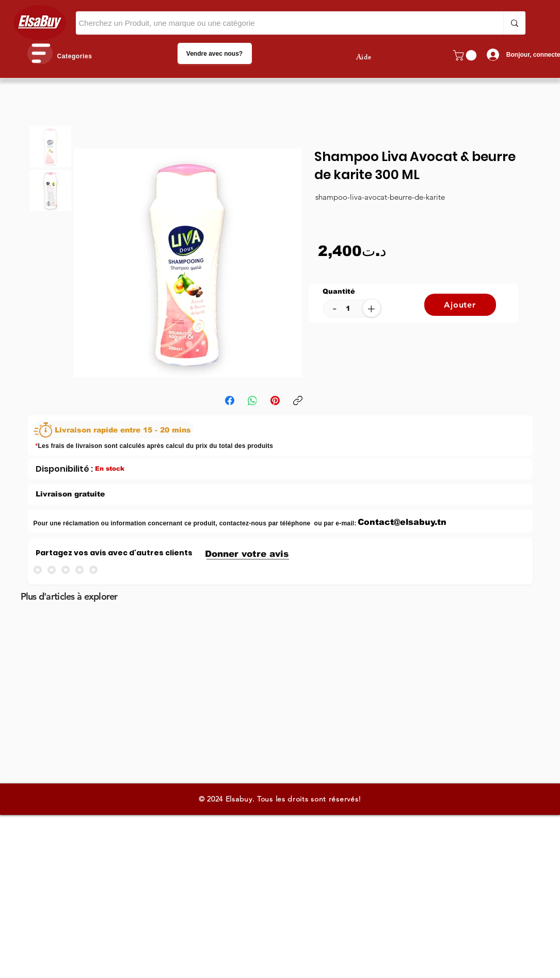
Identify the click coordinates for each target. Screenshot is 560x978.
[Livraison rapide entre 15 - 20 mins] (114, 430)
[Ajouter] (460, 305)
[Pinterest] (275, 400)
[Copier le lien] (298, 400)
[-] (335, 308)
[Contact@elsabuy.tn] (403, 522)
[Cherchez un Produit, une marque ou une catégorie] (280, 23)
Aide (364, 58)
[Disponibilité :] (64, 469)
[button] (40, 53)
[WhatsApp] (252, 400)
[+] (372, 308)
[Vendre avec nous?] (215, 53)
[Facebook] (230, 400)
